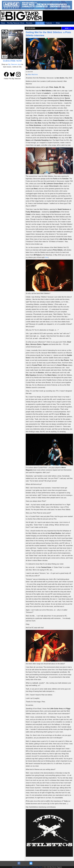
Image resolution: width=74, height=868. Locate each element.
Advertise (18, 867)
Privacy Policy (38, 867)
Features (49, 23)
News (3, 23)
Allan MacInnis (33, 74)
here (47, 257)
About (14, 867)
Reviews (29, 23)
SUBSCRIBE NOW (12, 61)
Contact (24, 867)
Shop (58, 23)
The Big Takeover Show (16, 23)
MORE (68, 28)
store (15, 64)
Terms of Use (30, 867)
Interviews (40, 23)
